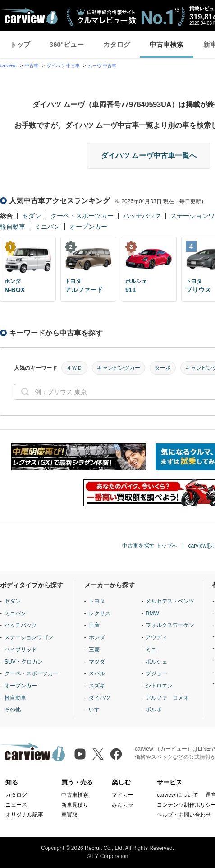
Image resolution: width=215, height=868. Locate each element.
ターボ (163, 368)
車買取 (69, 815)
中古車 (32, 66)
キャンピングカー (119, 368)
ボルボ (154, 710)
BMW (152, 613)
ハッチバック (142, 216)
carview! (8, 66)
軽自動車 (13, 227)
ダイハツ (100, 698)
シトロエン (159, 686)
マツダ (97, 662)
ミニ (151, 650)
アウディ (156, 637)
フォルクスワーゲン (170, 625)
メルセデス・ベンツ (170, 601)
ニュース (16, 805)
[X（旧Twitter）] (98, 754)
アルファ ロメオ (167, 698)
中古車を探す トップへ (150, 546)
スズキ (97, 686)
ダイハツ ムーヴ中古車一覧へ (149, 155)
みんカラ (123, 805)
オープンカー (88, 227)
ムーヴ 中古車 (102, 66)
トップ (20, 44)
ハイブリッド (21, 650)
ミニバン (47, 227)
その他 (13, 710)
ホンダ (97, 637)
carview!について (178, 795)
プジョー (156, 673)
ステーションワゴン (29, 637)
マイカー (123, 795)
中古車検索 (167, 44)
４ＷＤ (74, 368)
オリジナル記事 (24, 815)
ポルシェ (156, 662)
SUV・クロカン (24, 662)
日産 (94, 625)
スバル (97, 673)
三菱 (94, 650)
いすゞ (97, 710)
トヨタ (97, 601)
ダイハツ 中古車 (63, 66)
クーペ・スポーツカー (82, 216)
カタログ (117, 44)
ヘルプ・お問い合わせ (184, 815)
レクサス (100, 613)
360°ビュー (67, 44)
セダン (32, 216)
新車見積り (75, 805)
